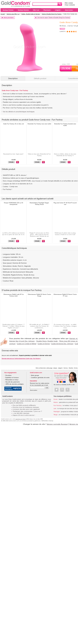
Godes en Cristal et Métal (27, 344)
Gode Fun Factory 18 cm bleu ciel (14, 124)
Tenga (55, 415)
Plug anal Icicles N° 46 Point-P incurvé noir (65, 204)
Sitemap (51, 421)
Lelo (55, 409)
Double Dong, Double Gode (47, 341)
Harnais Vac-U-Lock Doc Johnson (22, 341)
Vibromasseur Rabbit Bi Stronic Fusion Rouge (39, 295)
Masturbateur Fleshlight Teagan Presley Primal (39, 204)
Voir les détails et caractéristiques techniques (19, 112)
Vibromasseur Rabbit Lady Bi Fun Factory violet (14, 295)
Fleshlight (57, 412)
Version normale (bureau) (57, 424)
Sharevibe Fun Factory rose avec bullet (39, 124)
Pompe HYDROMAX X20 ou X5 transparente (13, 204)
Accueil (3, 14)
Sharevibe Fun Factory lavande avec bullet (65, 125)
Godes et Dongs (44, 344)
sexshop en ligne (20, 419)
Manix (56, 402)
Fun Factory (58, 406)
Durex (56, 399)
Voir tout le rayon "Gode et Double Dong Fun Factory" (54, 18)
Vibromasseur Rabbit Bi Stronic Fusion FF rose (65, 295)
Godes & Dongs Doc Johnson (62, 344)
